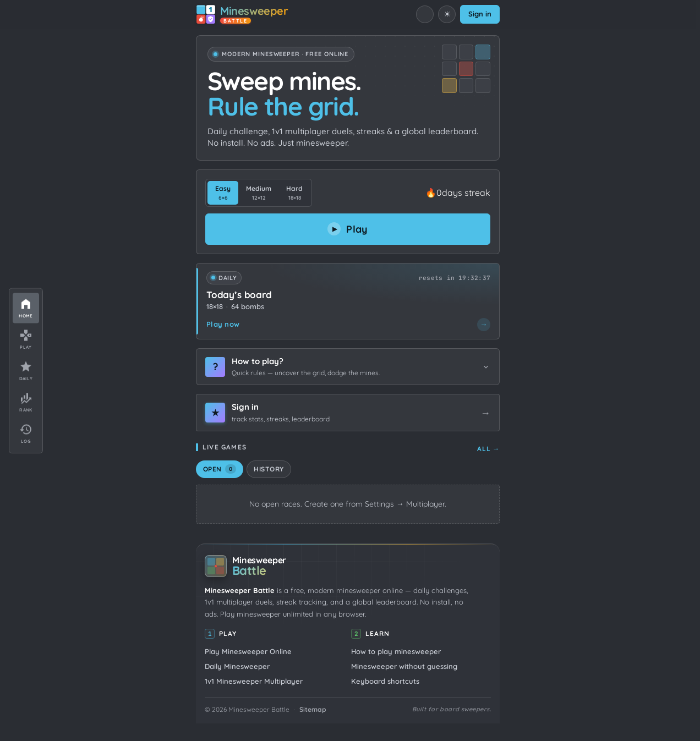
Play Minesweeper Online (248, 651)
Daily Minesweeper (237, 666)
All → (488, 449)
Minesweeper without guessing (404, 666)
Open (220, 469)
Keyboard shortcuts (385, 681)
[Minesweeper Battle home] (242, 14)
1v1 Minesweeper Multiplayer (254, 681)
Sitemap (313, 709)
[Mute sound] (425, 14)
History (269, 469)
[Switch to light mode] (447, 14)
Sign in (480, 14)
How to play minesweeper (396, 651)
